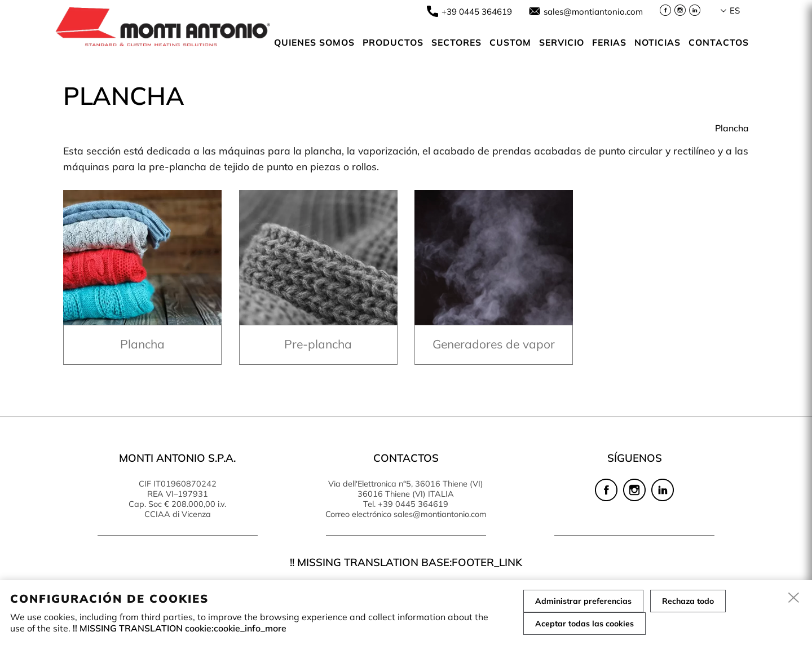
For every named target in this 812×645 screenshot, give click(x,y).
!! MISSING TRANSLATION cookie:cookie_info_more (180, 628)
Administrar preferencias (583, 601)
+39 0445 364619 (477, 12)
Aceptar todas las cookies (584, 624)
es (735, 10)
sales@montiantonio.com (593, 12)
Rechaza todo (688, 601)
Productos (393, 42)
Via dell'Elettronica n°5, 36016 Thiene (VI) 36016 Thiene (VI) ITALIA (406, 489)
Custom (510, 42)
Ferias (609, 42)
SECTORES (456, 42)
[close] (794, 598)
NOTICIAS (657, 42)
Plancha (732, 128)
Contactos (719, 42)
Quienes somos (314, 42)
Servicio (562, 42)
